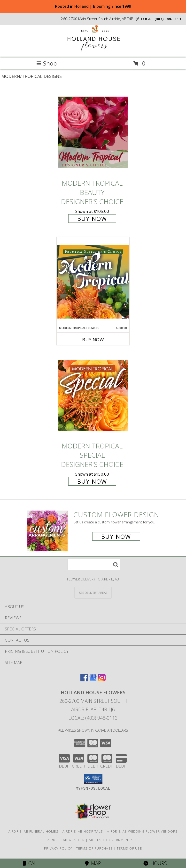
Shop (46, 63)
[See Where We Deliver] (93, 592)
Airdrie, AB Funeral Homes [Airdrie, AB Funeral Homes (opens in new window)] (34, 831)
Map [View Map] (93, 863)
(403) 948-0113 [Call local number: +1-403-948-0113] (168, 19)
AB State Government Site (114, 840)
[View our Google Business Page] (93, 680)
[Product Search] (94, 565)
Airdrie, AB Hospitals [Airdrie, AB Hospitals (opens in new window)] (83, 831)
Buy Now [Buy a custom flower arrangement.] (116, 536)
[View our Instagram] (102, 680)
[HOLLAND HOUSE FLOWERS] (93, 51)
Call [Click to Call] (31, 863)
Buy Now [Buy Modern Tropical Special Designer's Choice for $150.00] (92, 481)
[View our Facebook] (84, 680)
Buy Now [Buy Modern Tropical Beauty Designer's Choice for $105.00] (92, 219)
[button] (93, 779)
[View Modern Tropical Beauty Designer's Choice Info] (93, 132)
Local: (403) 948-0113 (93, 718)
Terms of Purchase (94, 848)
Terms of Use (129, 848)
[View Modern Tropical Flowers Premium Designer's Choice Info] (93, 281)
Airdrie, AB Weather (66, 840)
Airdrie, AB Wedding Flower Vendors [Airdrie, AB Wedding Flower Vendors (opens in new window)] (142, 831)
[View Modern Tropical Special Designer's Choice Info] (93, 395)
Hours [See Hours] (155, 863)
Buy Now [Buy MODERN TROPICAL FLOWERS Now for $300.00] (93, 339)
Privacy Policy (58, 848)
